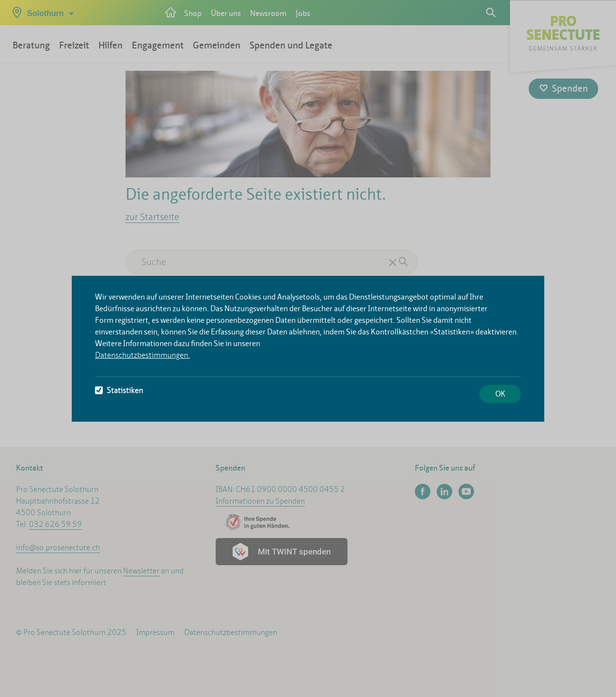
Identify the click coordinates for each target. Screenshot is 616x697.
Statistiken (119, 390)
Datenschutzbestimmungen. (142, 355)
